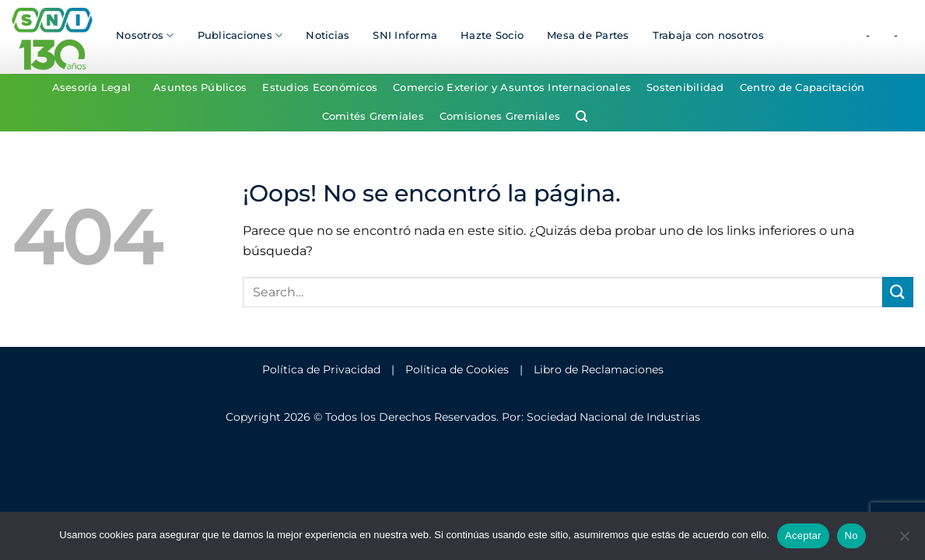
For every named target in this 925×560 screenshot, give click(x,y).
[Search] (582, 117)
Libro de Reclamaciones (599, 369)
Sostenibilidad (685, 87)
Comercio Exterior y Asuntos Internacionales (512, 87)
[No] (904, 541)
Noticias (328, 35)
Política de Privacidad (321, 369)
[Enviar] (898, 292)
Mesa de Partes (588, 35)
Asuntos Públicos (200, 87)
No (851, 535)
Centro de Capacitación (802, 87)
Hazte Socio (492, 35)
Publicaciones (240, 35)
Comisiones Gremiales (500, 116)
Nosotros (145, 35)
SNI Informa (405, 35)
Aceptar (803, 535)
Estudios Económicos (320, 87)
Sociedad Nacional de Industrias (613, 417)
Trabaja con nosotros (708, 35)
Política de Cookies (457, 369)
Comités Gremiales (373, 116)
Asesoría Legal (92, 87)
